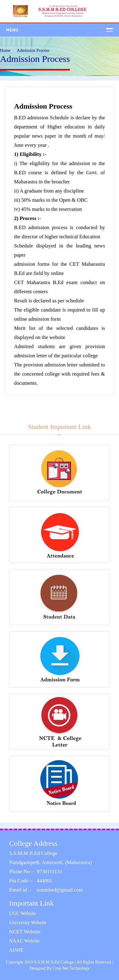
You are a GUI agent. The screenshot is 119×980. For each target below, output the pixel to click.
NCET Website (25, 932)
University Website (28, 922)
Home (5, 50)
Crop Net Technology (71, 968)
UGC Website (23, 913)
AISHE (16, 950)
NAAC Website (24, 941)
